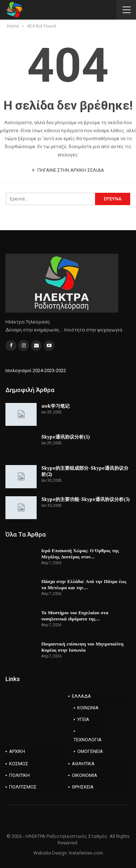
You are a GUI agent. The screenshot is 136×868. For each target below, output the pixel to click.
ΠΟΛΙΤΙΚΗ (19, 775)
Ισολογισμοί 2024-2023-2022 (36, 370)
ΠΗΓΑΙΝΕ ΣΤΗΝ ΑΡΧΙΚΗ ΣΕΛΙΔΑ (68, 170)
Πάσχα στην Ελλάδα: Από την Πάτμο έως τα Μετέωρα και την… (84, 584)
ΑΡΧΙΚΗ (17, 751)
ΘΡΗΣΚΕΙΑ (83, 787)
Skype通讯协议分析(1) (66, 437)
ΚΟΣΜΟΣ (19, 764)
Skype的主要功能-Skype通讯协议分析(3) (86, 499)
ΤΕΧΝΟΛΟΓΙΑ (88, 740)
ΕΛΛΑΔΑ (81, 696)
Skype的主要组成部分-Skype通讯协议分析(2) (85, 471)
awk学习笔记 (55, 406)
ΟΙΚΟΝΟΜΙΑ (85, 775)
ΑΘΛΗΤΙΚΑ (83, 764)
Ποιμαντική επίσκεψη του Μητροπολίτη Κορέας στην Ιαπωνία (82, 647)
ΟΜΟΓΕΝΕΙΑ (90, 751)
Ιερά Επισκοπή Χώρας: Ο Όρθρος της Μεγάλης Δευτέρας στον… (80, 553)
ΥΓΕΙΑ (83, 719)
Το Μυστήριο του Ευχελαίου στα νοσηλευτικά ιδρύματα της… (75, 616)
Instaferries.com (86, 853)
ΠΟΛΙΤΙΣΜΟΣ (23, 787)
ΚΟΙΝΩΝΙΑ (88, 708)
